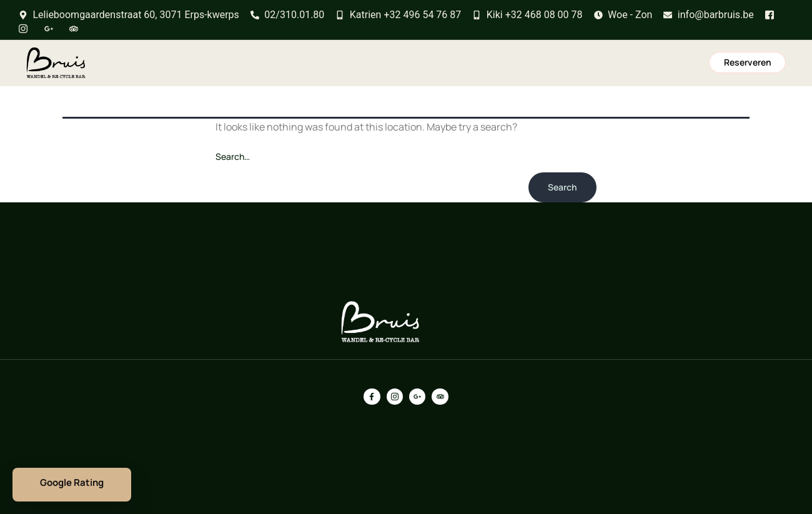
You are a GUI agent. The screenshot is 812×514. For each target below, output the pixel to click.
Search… (233, 156)
